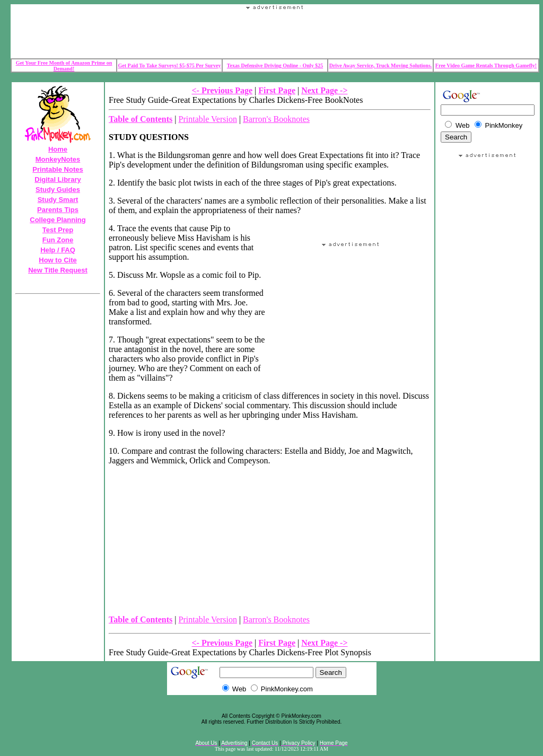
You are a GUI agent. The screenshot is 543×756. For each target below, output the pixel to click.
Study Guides (58, 190)
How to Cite (58, 260)
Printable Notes (58, 169)
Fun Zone (58, 240)
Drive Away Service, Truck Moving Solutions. (381, 65)
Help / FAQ (58, 250)
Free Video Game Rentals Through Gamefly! (486, 65)
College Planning (58, 220)
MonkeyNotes (58, 159)
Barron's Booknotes (276, 119)
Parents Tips (58, 210)
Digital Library (58, 179)
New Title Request (58, 270)
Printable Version (208, 119)
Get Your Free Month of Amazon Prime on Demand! (64, 66)
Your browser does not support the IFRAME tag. (275, 34)
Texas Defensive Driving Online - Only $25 (275, 65)
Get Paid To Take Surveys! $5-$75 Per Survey (170, 65)
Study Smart (58, 200)
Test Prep (58, 230)
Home (58, 149)
